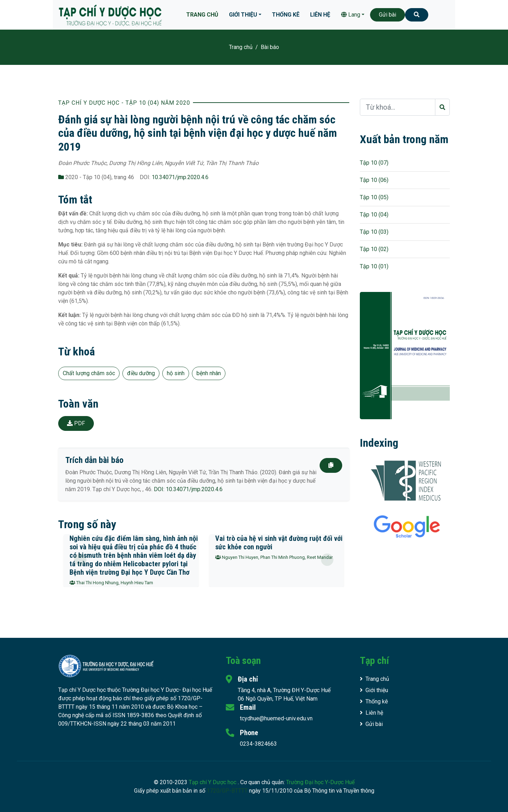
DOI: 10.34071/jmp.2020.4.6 (188, 489)
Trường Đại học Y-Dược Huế (320, 782)
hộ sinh (176, 373)
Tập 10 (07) (374, 163)
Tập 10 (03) (374, 232)
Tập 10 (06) (374, 180)
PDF (76, 423)
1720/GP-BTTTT (227, 791)
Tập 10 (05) (374, 197)
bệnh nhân (209, 373)
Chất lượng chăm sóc (89, 373)
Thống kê (286, 15)
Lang (351, 15)
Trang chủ (202, 15)
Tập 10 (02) (374, 249)
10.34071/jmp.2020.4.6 (180, 177)
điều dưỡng (141, 373)
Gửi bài (388, 15)
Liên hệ (320, 15)
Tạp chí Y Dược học (213, 782)
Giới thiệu (243, 15)
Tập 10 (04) (374, 215)
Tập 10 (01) (374, 266)
